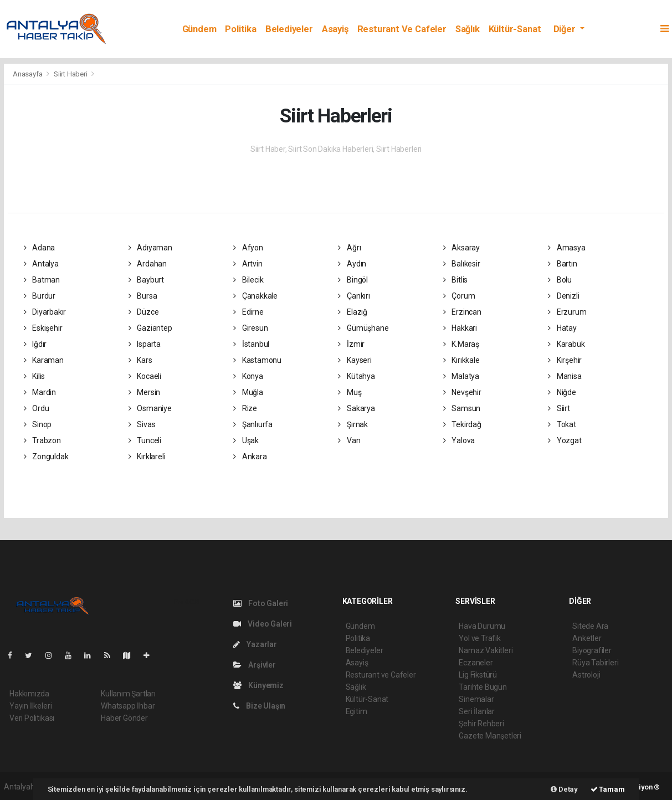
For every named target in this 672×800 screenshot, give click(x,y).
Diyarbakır (45, 312)
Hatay (562, 328)
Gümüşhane (363, 328)
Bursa (143, 296)
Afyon (248, 248)
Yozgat (565, 440)
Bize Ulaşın (260, 706)
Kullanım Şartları (128, 694)
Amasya (566, 248)
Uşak (246, 440)
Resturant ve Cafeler (402, 29)
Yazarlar (255, 644)
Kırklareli (147, 457)
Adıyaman (150, 248)
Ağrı (349, 248)
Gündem (199, 29)
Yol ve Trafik (480, 638)
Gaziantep (150, 328)
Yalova (459, 440)
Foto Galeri (261, 603)
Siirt (559, 408)
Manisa (565, 376)
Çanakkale (255, 296)
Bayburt (146, 280)
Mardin (40, 392)
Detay (564, 789)
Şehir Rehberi (481, 724)
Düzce (144, 312)
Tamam (608, 789)
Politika (240, 29)
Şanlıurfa (253, 424)
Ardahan (148, 264)
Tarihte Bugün (483, 687)
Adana (40, 248)
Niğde (562, 392)
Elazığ (352, 312)
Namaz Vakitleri (486, 650)
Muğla (248, 392)
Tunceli (145, 440)
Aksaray (461, 248)
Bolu (560, 280)
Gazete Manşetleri (490, 736)
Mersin (144, 392)
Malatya (461, 376)
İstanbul (251, 344)
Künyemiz (258, 685)
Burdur (40, 296)
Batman (42, 280)
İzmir (351, 344)
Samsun (462, 408)
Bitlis (455, 280)
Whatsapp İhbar (128, 706)
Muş (350, 392)
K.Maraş (461, 344)
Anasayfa (28, 74)
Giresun (250, 328)
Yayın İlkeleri (30, 706)
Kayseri (355, 360)
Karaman (44, 360)
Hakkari (460, 328)
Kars (140, 360)
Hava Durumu (482, 626)
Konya (248, 376)
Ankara (250, 457)
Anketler (587, 638)
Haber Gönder (124, 718)
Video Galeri (263, 624)
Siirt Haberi (71, 74)
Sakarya (356, 408)
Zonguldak (46, 457)
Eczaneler (476, 663)
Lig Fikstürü (478, 675)
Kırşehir (565, 360)
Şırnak (353, 424)
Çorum (459, 296)
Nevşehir (462, 392)
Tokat (562, 424)
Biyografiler (592, 650)
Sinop (38, 424)
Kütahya (356, 376)
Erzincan (462, 312)
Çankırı (354, 296)
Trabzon (42, 440)
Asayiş (335, 29)
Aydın (352, 264)
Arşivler (255, 665)
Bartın (562, 264)
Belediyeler (289, 29)
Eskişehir (43, 328)
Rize (245, 408)
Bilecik (248, 280)
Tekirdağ (462, 424)
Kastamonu (257, 360)
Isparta (145, 344)
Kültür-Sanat (515, 29)
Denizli (563, 296)
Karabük (566, 344)
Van (349, 440)
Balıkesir (462, 264)
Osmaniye (150, 408)
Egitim (356, 711)
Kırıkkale (461, 360)
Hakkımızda (29, 694)
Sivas (142, 424)
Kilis (35, 376)
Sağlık (468, 29)
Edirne (248, 312)
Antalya (41, 264)
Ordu (37, 408)
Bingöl (353, 280)
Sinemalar (476, 699)
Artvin (248, 264)
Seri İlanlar (477, 711)
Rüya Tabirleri (595, 663)
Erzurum (567, 312)
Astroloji (586, 675)
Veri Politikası (32, 718)
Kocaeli (145, 376)
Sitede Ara (590, 626)
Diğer (566, 29)
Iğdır (35, 344)
